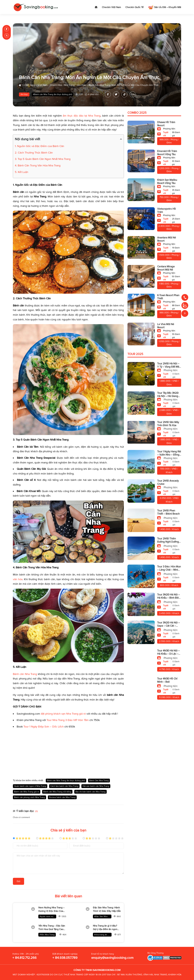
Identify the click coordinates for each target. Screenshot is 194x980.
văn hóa (18, 579)
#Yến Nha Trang (47, 935)
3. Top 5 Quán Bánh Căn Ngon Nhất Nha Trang (43, 159)
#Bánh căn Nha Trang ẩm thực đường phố (53, 95)
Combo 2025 (137, 113)
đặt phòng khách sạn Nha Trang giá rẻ (63, 714)
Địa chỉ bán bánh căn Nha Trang (90, 792)
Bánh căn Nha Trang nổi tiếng (57, 792)
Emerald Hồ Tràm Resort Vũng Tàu (167, 153)
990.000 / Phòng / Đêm (169, 314)
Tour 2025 (135, 354)
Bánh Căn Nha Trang (99, 781)
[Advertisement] (68, 752)
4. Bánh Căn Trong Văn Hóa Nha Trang (38, 166)
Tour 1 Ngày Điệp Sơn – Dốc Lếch (44, 727)
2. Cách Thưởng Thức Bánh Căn (34, 153)
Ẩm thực (82, 85)
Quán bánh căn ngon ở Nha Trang (30, 786)
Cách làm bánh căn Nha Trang (64, 786)
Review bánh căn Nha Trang (62, 797)
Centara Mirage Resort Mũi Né (166, 268)
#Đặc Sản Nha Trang (103, 917)
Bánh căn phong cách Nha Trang (29, 797)
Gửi (18, 881)
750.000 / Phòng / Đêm (169, 199)
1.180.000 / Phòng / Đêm (169, 285)
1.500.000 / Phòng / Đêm (169, 257)
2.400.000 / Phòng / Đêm (169, 228)
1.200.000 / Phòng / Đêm (169, 170)
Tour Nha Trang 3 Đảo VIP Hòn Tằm (68, 720)
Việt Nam (43, 85)
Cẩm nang (30, 85)
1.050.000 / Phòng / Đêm (169, 343)
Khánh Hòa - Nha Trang (62, 85)
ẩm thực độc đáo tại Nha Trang (82, 116)
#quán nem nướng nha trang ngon (48, 917)
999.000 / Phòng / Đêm (169, 141)
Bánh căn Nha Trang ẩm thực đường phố (66, 781)
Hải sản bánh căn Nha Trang (96, 786)
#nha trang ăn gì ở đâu (103, 935)
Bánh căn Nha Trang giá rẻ (27, 792)
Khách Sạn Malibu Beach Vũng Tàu (167, 182)
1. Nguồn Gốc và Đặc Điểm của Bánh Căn (39, 146)
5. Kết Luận (22, 172)
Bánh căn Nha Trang (25, 674)
